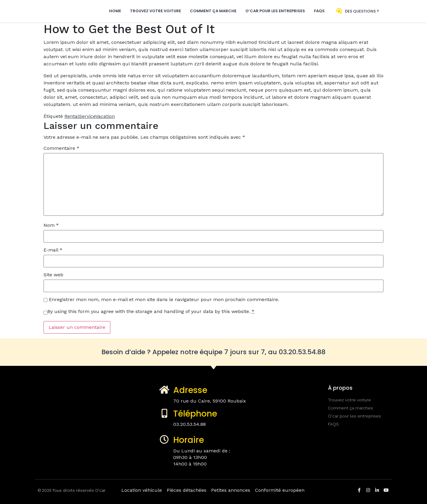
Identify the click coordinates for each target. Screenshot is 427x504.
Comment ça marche (213, 11)
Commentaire (61, 148)
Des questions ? (362, 11)
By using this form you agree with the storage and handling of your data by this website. (151, 312)
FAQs (319, 11)
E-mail (53, 250)
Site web (53, 275)
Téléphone (195, 414)
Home (115, 11)
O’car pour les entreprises (275, 11)
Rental (72, 116)
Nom (51, 225)
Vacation (105, 116)
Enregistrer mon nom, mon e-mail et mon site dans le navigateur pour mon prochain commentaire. (164, 300)
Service (87, 116)
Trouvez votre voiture (156, 11)
